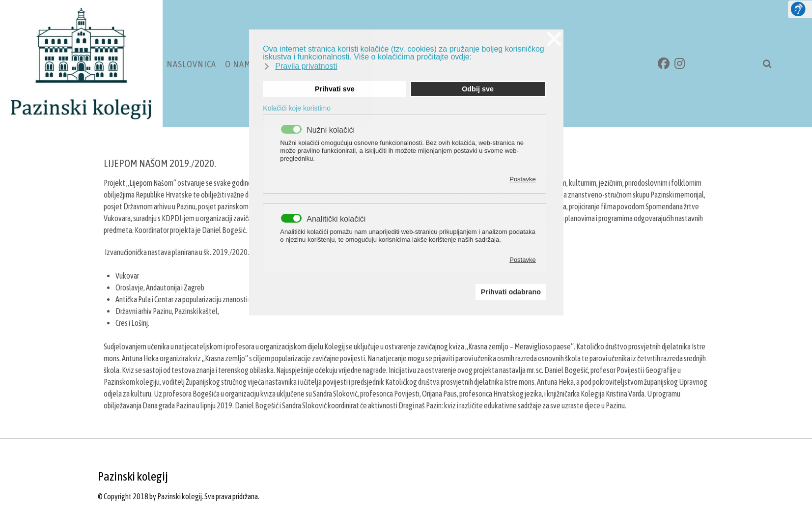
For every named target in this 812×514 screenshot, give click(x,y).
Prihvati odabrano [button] (511, 292)
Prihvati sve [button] (335, 89)
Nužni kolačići (331, 130)
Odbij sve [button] (478, 89)
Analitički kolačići (336, 219)
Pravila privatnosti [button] (306, 66)
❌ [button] (554, 39)
